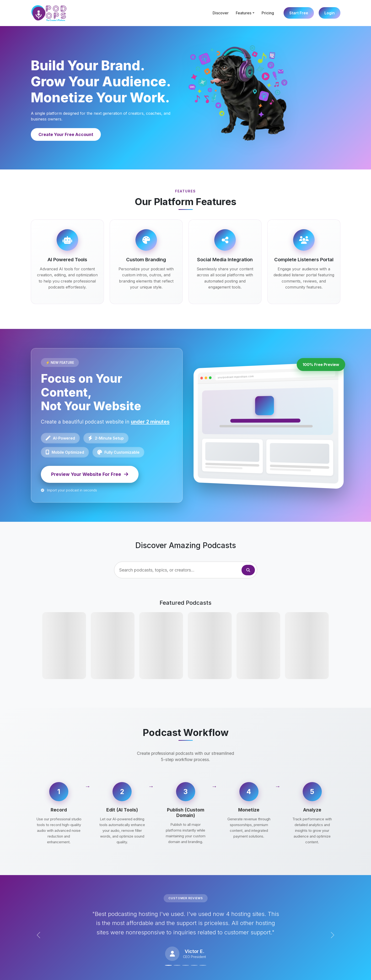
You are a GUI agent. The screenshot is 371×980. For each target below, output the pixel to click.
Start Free (299, 13)
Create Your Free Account (66, 134)
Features (244, 13)
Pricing (268, 13)
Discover (221, 13)
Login (330, 13)
